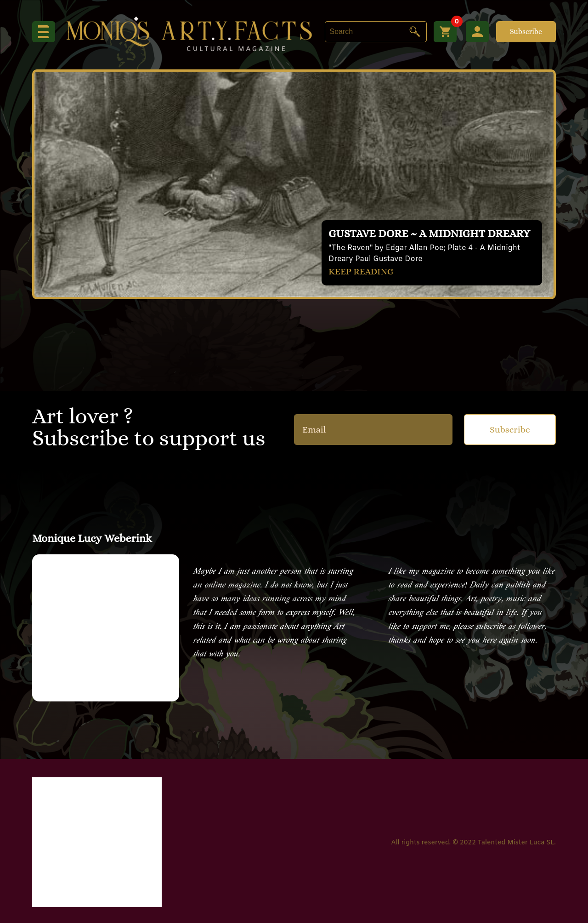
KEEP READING (361, 271)
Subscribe (526, 31)
